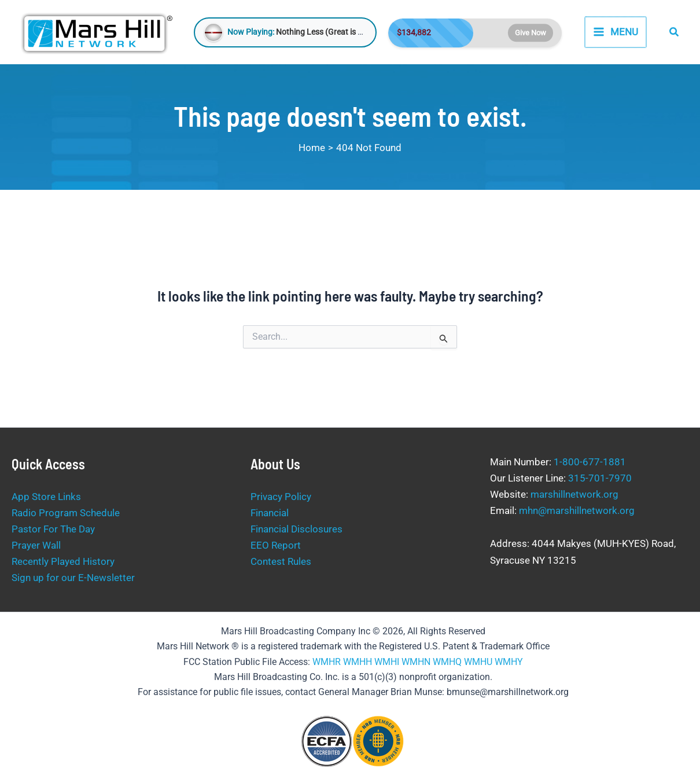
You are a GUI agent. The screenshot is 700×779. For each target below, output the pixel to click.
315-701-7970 (600, 478)
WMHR (327, 662)
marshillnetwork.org (574, 494)
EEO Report (276, 545)
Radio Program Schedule (66, 513)
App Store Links (46, 497)
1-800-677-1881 (590, 462)
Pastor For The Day (53, 529)
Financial (270, 513)
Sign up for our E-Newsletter (73, 578)
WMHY (509, 662)
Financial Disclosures (296, 529)
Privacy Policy (281, 497)
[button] (675, 32)
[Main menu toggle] (616, 32)
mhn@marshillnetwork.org (577, 510)
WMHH (358, 662)
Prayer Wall (36, 545)
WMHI (387, 662)
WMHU (478, 662)
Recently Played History (63, 561)
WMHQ (447, 662)
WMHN (416, 662)
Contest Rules (281, 561)
